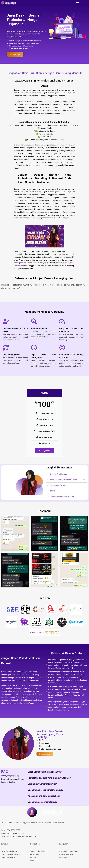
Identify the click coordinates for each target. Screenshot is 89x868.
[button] (78, 3)
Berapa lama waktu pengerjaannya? (45, 772)
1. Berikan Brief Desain (57, 474)
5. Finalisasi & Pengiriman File (61, 496)
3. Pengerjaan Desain (57, 485)
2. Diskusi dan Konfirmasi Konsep (62, 480)
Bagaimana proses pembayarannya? (45, 790)
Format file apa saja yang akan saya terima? (49, 778)
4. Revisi (51, 491)
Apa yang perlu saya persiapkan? (44, 796)
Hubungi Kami (44, 451)
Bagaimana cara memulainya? (42, 802)
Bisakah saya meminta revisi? (42, 784)
